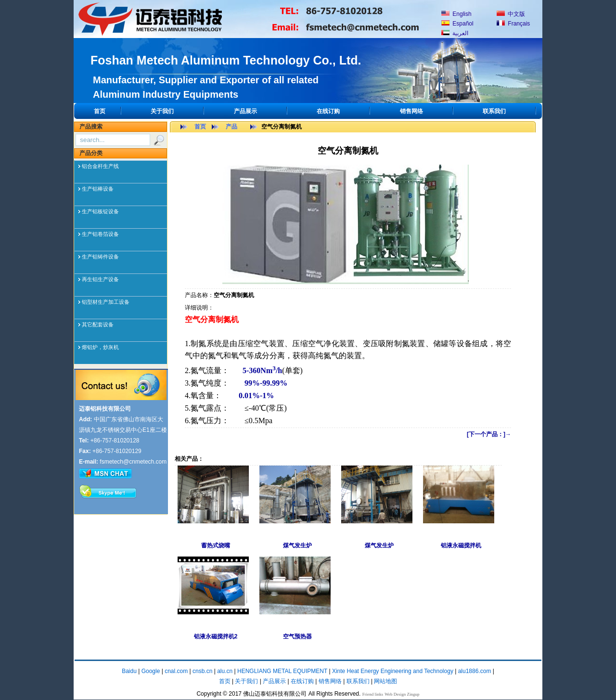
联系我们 (494, 111)
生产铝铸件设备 (100, 257)
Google (151, 671)
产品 (231, 127)
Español (457, 24)
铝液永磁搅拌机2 (216, 636)
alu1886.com (475, 671)
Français (513, 24)
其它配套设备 (98, 324)
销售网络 (411, 111)
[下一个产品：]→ (489, 434)
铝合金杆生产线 (100, 166)
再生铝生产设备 (100, 279)
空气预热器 (297, 636)
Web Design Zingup (402, 694)
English (456, 14)
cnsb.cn (202, 671)
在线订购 (328, 111)
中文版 (511, 14)
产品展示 (245, 111)
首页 (100, 111)
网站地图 (385, 681)
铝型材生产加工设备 (106, 302)
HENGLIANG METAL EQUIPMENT (282, 671)
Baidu (129, 671)
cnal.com (176, 671)
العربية (455, 33)
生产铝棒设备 (98, 189)
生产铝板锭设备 (100, 211)
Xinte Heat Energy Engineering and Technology (393, 671)
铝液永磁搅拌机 (461, 545)
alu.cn (225, 671)
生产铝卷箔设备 (100, 234)
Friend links (373, 694)
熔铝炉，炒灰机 (100, 347)
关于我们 (162, 111)
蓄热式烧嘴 (216, 545)
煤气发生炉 (297, 545)
